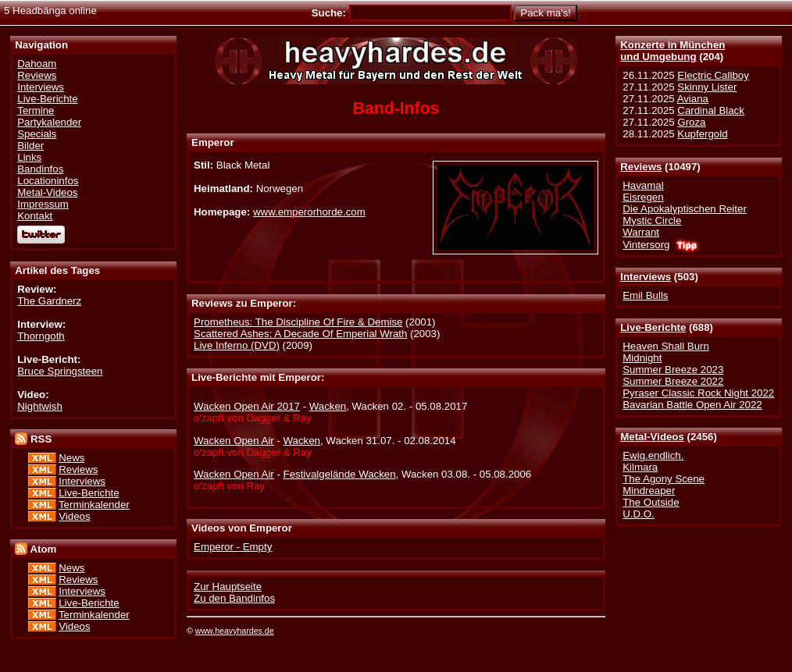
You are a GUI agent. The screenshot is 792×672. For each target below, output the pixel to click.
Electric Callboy (713, 75)
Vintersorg (646, 245)
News (71, 458)
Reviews (641, 167)
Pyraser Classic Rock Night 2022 (698, 393)
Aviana (693, 99)
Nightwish (40, 406)
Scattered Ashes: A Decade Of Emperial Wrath (300, 334)
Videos (74, 516)
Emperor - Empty (233, 547)
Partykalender (49, 122)
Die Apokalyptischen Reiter (685, 209)
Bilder (30, 146)
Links (29, 157)
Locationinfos (48, 181)
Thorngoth (41, 336)
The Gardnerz (49, 301)
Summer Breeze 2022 (673, 381)
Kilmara (640, 467)
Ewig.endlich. (653, 455)
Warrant (641, 232)
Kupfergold (702, 134)
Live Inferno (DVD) (237, 345)
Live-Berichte (653, 327)
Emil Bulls (645, 295)
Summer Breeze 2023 (673, 370)
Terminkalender (94, 505)
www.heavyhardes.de (235, 631)
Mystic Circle (652, 220)
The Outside (651, 502)
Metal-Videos (652, 437)
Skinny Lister (707, 87)
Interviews (646, 277)
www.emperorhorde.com (309, 212)
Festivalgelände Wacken (340, 474)
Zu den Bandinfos (234, 598)
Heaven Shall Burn (666, 346)
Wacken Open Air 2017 (247, 406)
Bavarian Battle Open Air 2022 (692, 405)
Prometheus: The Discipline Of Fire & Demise (298, 322)
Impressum (43, 204)
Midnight (642, 358)
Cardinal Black (711, 110)
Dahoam (37, 64)
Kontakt (35, 216)
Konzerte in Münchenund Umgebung (672, 51)
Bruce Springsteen (60, 371)
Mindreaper (649, 491)
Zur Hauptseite (228, 587)
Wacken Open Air (234, 441)
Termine (36, 110)
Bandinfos (40, 169)
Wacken (328, 406)
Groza (691, 122)
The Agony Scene (664, 479)
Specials (37, 134)
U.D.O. (639, 514)
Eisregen (643, 197)
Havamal (643, 185)
